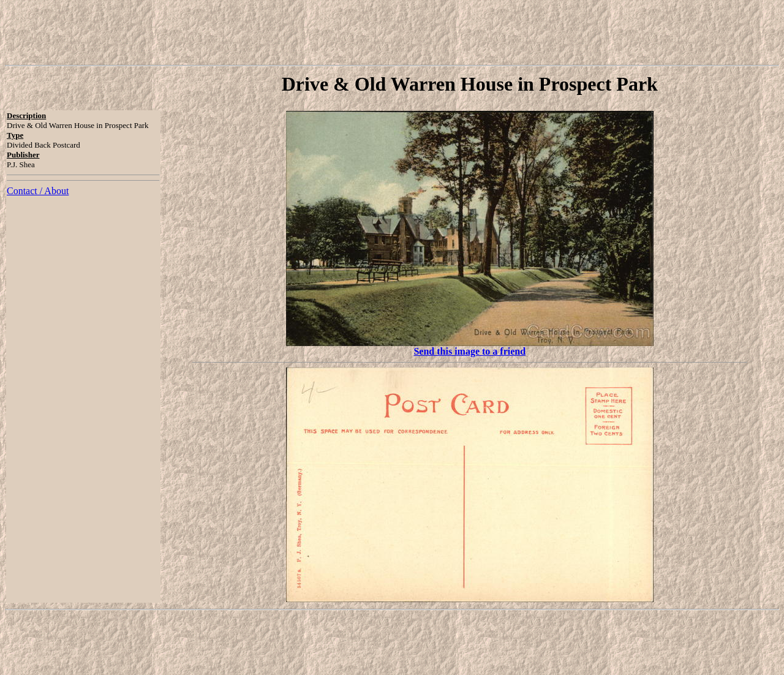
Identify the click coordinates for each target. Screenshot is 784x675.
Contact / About (38, 191)
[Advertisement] (392, 32)
